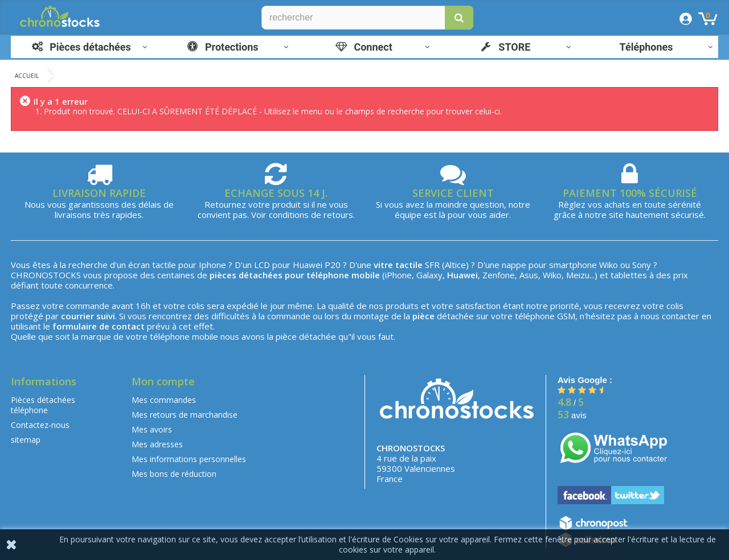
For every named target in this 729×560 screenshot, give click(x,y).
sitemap (26, 440)
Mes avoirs (152, 429)
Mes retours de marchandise (185, 415)
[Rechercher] (367, 18)
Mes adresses (157, 444)
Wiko (609, 265)
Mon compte (163, 381)
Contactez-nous (40, 425)
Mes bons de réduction (174, 474)
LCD (262, 265)
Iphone (212, 265)
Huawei (308, 265)
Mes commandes (164, 400)
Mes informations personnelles (189, 459)
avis (572, 415)
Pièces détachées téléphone (43, 405)
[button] (459, 18)
